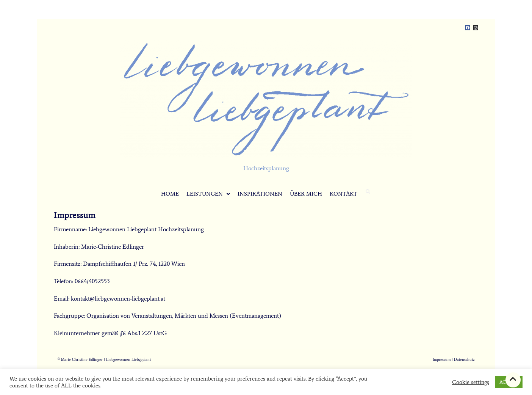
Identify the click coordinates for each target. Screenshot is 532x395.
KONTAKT (343, 194)
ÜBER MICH (306, 194)
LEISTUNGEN (208, 194)
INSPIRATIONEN (260, 194)
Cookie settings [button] (471, 382)
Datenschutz (464, 360)
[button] (208, 194)
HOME (170, 194)
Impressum (442, 360)
